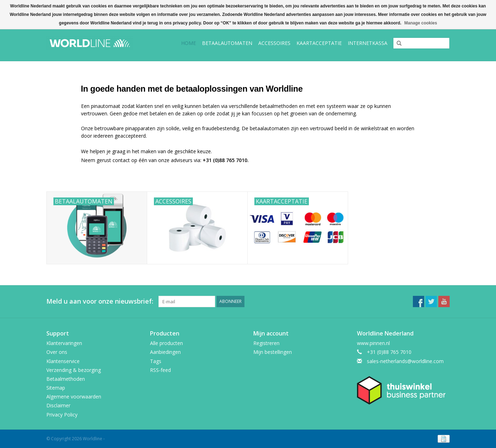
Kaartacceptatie (319, 43)
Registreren (266, 343)
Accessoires (274, 43)
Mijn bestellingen (273, 352)
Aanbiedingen (165, 352)
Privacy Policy (62, 415)
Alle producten (166, 343)
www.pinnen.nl (373, 343)
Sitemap (56, 388)
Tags (156, 361)
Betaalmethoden (66, 379)
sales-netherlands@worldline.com (405, 361)
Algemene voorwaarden (74, 397)
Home (189, 43)
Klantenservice (63, 361)
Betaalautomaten (227, 43)
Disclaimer (58, 405)
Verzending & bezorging (74, 370)
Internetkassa (368, 43)
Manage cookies (421, 23)
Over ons (57, 352)
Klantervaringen (64, 343)
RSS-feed (160, 370)
